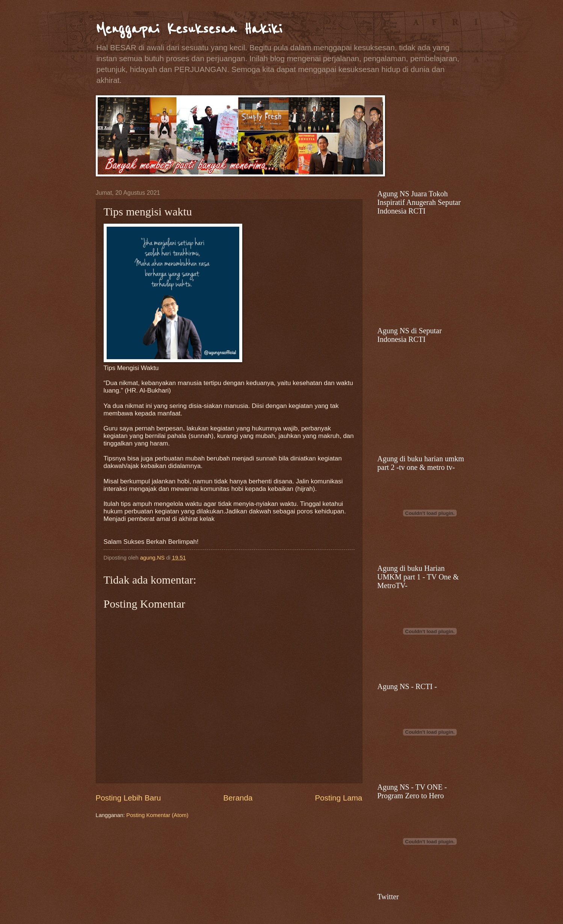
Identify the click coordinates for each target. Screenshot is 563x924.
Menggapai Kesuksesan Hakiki (189, 29)
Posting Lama (339, 798)
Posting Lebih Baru (128, 798)
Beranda (238, 798)
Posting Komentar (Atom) (157, 815)
